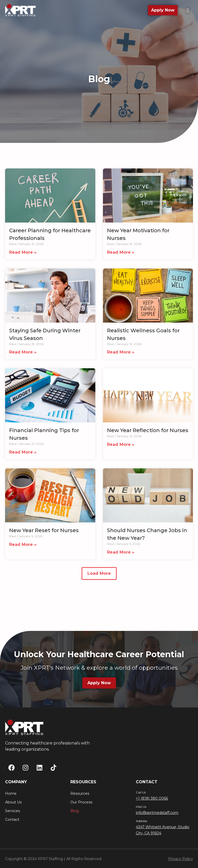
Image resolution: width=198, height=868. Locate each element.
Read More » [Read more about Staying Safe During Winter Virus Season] (23, 354)
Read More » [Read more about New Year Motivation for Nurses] (121, 254)
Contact (12, 820)
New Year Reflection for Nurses (148, 432)
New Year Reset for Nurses (44, 532)
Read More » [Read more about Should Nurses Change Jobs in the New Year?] (121, 554)
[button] (188, 10)
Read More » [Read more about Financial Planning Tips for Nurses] (23, 454)
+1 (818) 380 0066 (152, 798)
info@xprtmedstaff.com (157, 813)
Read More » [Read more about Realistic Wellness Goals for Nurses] (121, 354)
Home (11, 793)
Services (12, 811)
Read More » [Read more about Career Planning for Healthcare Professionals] (23, 254)
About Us (13, 802)
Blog (75, 811)
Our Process (81, 802)
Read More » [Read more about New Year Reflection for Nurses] (121, 447)
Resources (80, 793)
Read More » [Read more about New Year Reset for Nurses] (23, 547)
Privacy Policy (181, 859)
